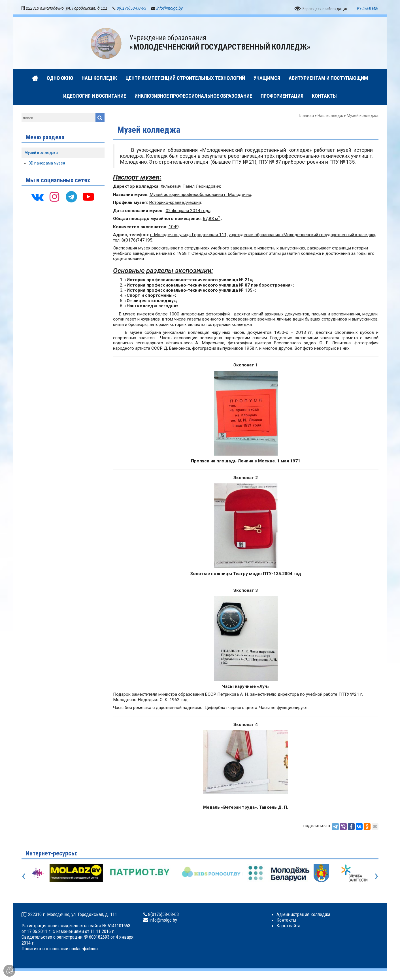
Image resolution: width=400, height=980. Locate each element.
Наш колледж (330, 117)
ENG (375, 9)
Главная (306, 117)
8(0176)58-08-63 (131, 9)
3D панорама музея (47, 164)
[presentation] (24, 876)
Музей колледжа (41, 153)
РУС (360, 9)
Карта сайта (288, 927)
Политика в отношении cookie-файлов (60, 949)
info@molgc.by (170, 9)
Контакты (286, 921)
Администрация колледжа (303, 915)
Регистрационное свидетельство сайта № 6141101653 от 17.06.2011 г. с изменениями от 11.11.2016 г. (76, 930)
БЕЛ (368, 9)
